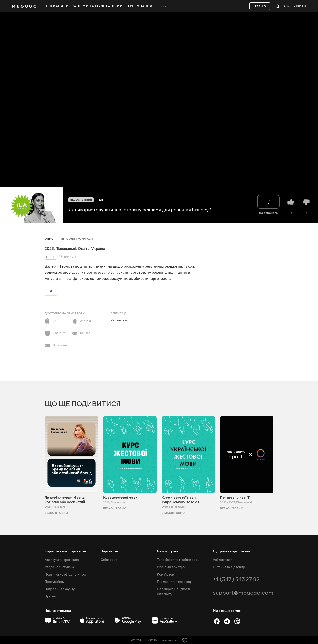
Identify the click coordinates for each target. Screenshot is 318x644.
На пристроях (168, 551)
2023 (49, 249)
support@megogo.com (243, 593)
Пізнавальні (66, 249)
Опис (49, 239)
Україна (98, 249)
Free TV (260, 6)
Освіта (84, 249)
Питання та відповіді (229, 567)
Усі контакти (223, 560)
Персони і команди (77, 239)
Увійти (300, 6)
